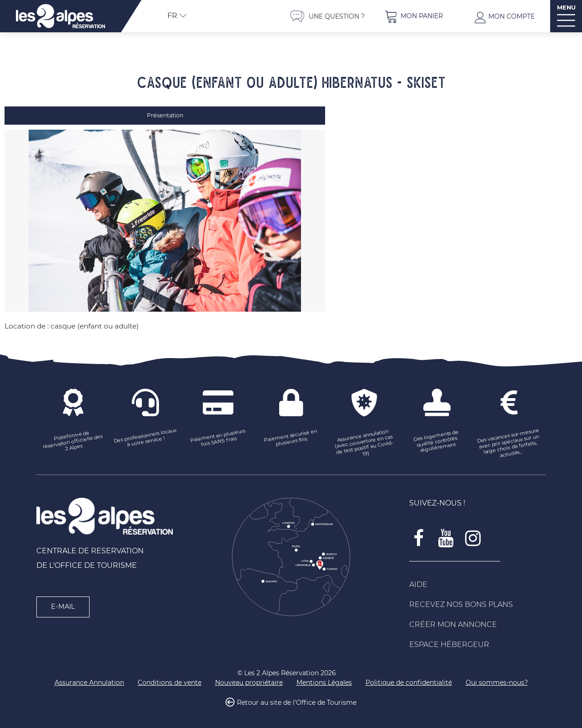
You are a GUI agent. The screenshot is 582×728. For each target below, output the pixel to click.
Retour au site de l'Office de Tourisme (297, 698)
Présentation (165, 115)
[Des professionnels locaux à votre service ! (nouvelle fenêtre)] (145, 434)
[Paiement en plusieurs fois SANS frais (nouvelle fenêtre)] (218, 434)
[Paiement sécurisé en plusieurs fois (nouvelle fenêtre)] (291, 434)
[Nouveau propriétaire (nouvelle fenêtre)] (249, 678)
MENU (566, 8)
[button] (414, 16)
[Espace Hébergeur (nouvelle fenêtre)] (477, 640)
